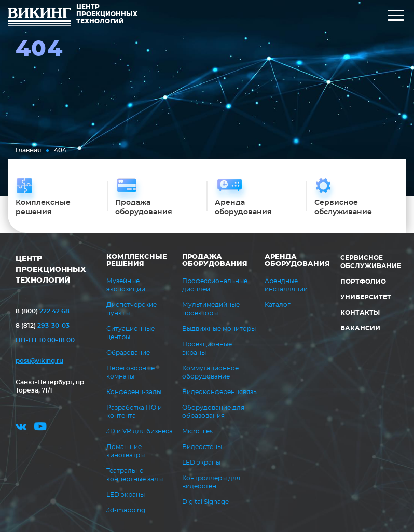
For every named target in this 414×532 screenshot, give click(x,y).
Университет (366, 297)
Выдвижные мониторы (219, 329)
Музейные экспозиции (126, 285)
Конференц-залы (134, 392)
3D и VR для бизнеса (140, 431)
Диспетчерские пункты (132, 309)
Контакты (360, 313)
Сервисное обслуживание (371, 262)
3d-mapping (126, 510)
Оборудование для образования (213, 412)
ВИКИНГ (39, 18)
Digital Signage (205, 502)
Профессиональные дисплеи (215, 285)
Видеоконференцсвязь (219, 392)
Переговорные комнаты (130, 372)
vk (21, 428)
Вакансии (360, 328)
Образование (128, 353)
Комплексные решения (137, 261)
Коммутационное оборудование (210, 372)
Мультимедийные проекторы (211, 309)
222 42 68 (43, 311)
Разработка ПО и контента (134, 412)
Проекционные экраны (207, 348)
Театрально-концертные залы (135, 475)
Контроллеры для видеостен (211, 482)
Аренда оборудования (297, 261)
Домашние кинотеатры (126, 451)
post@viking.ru (39, 361)
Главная (28, 150)
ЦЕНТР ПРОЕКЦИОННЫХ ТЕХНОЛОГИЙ (51, 270)
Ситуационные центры (130, 333)
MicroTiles (197, 431)
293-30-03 (43, 326)
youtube (40, 428)
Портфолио (363, 282)
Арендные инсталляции (286, 285)
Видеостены (202, 447)
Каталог (278, 305)
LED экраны (126, 495)
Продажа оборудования (215, 261)
